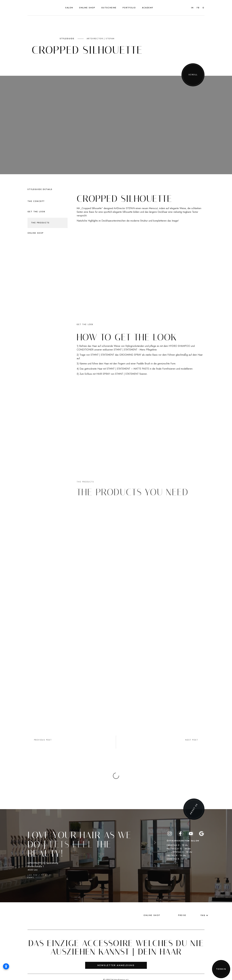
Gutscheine (109, 8)
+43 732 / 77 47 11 (40, 870)
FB (198, 8)
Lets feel (71, 837)
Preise (182, 908)
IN (192, 8)
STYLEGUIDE (67, 39)
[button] (69, 8)
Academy (148, 8)
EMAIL (31, 866)
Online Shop (87, 8)
